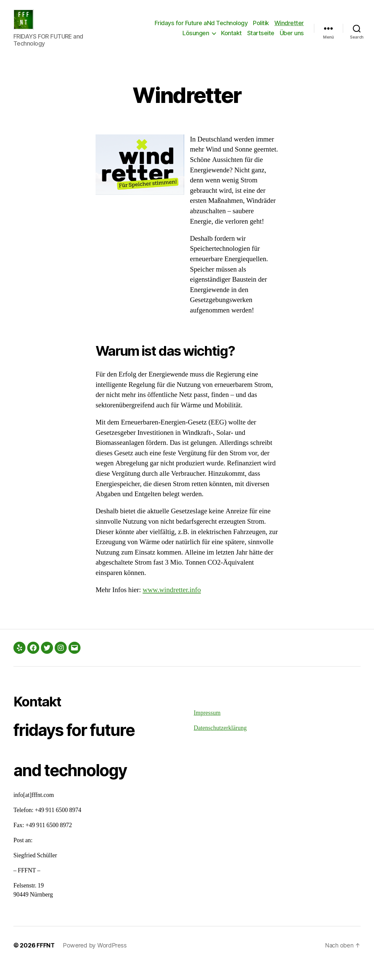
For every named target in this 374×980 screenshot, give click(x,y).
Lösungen (196, 38)
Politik (261, 28)
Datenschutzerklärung (220, 744)
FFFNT (46, 961)
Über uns (292, 38)
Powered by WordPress (95, 961)
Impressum (207, 729)
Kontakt (231, 38)
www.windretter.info (172, 605)
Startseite (261, 38)
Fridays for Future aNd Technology (201, 28)
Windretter (289, 28)
